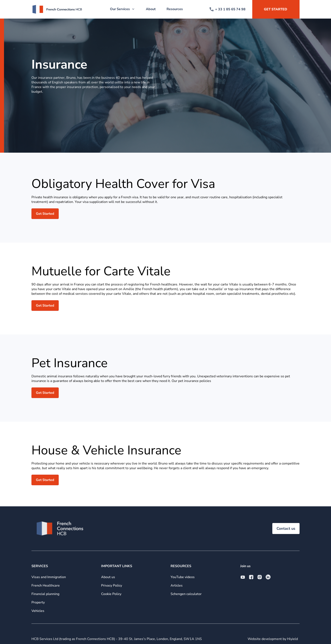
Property (38, 602)
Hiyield (292, 639)
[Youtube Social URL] (243, 577)
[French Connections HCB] (57, 9)
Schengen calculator (186, 594)
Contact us (286, 529)
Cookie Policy (111, 594)
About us (108, 577)
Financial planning (45, 594)
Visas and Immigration (49, 577)
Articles (177, 586)
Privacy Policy (112, 586)
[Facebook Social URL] (251, 577)
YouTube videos (183, 577)
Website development (265, 639)
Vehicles (38, 611)
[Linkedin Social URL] (268, 577)
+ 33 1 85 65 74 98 (228, 9)
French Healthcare (46, 586)
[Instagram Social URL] (260, 577)
